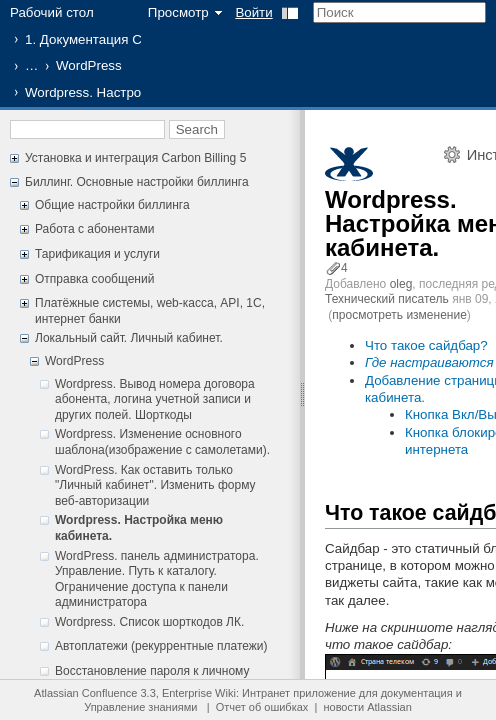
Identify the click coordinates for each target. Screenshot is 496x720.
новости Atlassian (367, 707)
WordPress (89, 65)
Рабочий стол (52, 12)
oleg (401, 284)
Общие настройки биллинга (112, 205)
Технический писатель (387, 299)
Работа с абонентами (94, 229)
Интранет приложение (299, 693)
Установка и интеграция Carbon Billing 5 (135, 158)
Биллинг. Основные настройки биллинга (137, 182)
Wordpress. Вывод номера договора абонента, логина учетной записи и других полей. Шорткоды (155, 399)
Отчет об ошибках (262, 707)
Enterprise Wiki (199, 693)
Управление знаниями (140, 707)
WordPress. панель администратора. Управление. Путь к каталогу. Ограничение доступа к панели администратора (157, 579)
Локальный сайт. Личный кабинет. (129, 338)
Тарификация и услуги (97, 254)
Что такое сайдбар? (426, 345)
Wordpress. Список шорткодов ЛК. (149, 622)
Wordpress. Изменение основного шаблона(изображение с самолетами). (162, 442)
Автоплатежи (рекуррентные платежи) (161, 646)
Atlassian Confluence (85, 693)
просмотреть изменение (399, 315)
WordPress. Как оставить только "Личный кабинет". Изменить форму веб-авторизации (155, 485)
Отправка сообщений (94, 279)
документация (417, 693)
